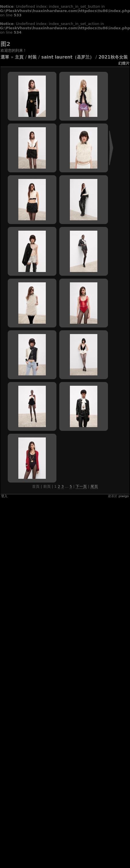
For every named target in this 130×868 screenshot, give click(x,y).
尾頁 (94, 486)
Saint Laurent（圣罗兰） (68, 57)
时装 (32, 57)
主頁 (19, 57)
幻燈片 (124, 63)
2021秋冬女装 (113, 57)
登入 (4, 496)
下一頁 (81, 486)
